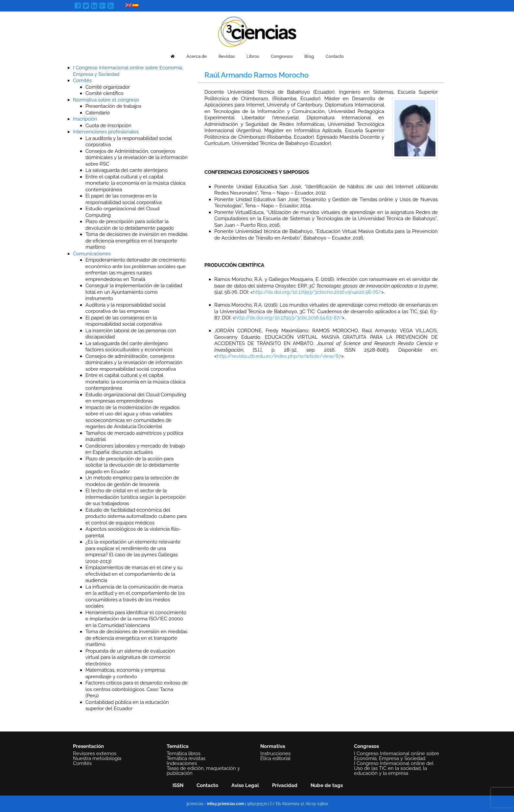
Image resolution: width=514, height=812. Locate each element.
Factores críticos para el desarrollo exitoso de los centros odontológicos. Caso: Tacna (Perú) (137, 689)
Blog (309, 56)
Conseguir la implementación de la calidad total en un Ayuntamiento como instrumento (134, 292)
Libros (253, 56)
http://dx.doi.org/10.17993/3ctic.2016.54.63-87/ (289, 318)
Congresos (282, 56)
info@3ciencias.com (226, 804)
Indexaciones (182, 763)
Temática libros (184, 754)
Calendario (98, 113)
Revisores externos (95, 754)
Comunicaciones (92, 254)
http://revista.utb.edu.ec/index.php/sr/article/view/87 (279, 356)
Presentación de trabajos (113, 106)
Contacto (335, 56)
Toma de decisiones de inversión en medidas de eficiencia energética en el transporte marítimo (136, 241)
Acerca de (197, 56)
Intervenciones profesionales (106, 132)
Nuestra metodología (97, 758)
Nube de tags (327, 785)
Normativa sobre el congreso (106, 100)
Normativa (273, 746)
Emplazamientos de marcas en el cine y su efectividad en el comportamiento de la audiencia (134, 574)
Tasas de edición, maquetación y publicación (203, 771)
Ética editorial (275, 758)
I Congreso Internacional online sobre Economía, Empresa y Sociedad (397, 756)
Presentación (88, 746)
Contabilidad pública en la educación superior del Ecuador (127, 706)
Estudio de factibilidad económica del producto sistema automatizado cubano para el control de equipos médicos (136, 516)
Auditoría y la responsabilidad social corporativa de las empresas (126, 308)
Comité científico (105, 93)
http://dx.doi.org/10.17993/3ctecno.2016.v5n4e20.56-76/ (317, 292)
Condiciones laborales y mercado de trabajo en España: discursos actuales (135, 449)
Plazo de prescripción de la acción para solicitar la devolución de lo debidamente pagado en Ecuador (132, 465)
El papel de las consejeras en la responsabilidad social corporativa (124, 321)
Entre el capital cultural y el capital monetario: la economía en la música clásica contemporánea (135, 183)
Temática (178, 746)
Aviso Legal (245, 785)
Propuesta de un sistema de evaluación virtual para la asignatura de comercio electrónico (130, 657)
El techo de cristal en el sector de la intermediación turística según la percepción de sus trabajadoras (136, 497)
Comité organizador (108, 87)
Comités (82, 81)
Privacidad (285, 785)
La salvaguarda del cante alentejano (127, 170)
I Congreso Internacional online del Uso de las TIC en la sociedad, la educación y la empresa (394, 768)
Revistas (227, 56)
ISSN (178, 785)
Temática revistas (186, 758)
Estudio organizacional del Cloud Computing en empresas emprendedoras (136, 398)
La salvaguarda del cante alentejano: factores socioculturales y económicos (129, 347)
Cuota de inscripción (108, 126)
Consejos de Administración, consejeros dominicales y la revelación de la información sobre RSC (137, 158)
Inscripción (85, 119)
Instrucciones (275, 754)
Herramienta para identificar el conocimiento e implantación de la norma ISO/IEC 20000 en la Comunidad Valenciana (136, 619)
